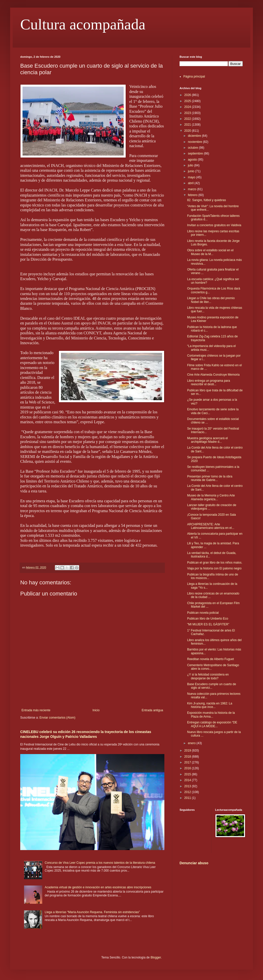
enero (192, 743)
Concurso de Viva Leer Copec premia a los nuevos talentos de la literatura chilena (100, 863)
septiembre (196, 153)
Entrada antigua (152, 710)
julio (191, 165)
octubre (193, 148)
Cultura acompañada (83, 24)
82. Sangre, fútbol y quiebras (206, 200)
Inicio (96, 710)
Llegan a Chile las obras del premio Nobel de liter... (211, 300)
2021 (188, 125)
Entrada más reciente (36, 710)
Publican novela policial (203, 613)
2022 (188, 119)
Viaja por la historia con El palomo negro (214, 568)
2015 (188, 774)
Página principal (194, 76)
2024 (188, 107)
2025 (188, 101)
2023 (188, 113)
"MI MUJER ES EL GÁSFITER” (208, 624)
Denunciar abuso (194, 863)
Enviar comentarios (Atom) (57, 718)
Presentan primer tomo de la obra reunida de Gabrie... (210, 478)
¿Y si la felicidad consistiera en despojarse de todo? (208, 676)
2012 (188, 792)
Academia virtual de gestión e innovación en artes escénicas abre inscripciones (98, 887)
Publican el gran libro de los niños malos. (215, 563)
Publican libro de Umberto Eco (208, 619)
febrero (193, 195)
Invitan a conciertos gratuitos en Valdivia (214, 225)
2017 (188, 762)
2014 (188, 780)
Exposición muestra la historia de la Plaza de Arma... (211, 715)
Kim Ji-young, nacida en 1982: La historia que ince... (210, 705)
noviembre (195, 142)
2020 (188, 131)
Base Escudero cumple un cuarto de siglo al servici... (212, 686)
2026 (188, 95)
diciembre (195, 136)
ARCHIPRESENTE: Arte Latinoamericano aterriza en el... (211, 526)
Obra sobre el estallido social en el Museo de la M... (210, 252)
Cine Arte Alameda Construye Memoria (213, 375)
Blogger (156, 957)
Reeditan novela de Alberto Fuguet (211, 659)
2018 (188, 757)
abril (191, 183)
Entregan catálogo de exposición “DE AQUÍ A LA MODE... (212, 724)
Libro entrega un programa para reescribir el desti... (209, 382)
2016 (188, 768)
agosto (193, 160)
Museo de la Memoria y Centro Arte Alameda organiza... (211, 497)
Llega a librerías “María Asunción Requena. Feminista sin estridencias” (92, 912)
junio (192, 171)
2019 (188, 751)
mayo (192, 177)
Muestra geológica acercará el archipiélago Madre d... (207, 440)
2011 (188, 798)
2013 (188, 786)
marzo (193, 189)
